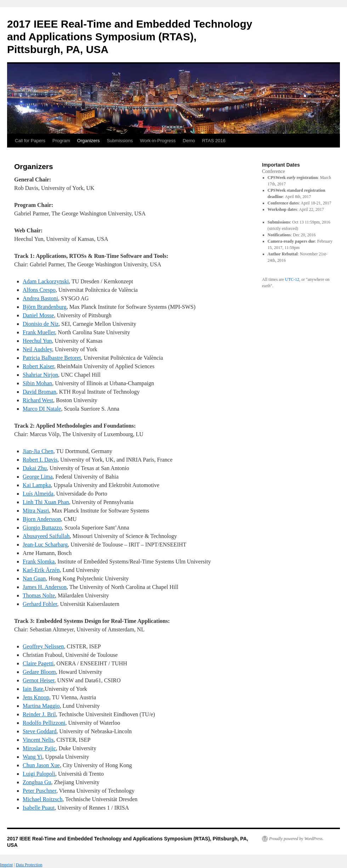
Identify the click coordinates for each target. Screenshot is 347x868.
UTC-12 (292, 279)
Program (61, 141)
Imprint (6, 865)
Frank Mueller (39, 332)
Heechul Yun (37, 341)
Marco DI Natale (42, 409)
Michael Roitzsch (42, 799)
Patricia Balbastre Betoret (52, 358)
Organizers (89, 141)
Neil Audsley (37, 349)
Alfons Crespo (39, 290)
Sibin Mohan (37, 383)
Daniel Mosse (38, 315)
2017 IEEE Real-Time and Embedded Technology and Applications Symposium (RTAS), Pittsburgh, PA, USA (130, 37)
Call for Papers (30, 141)
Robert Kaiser (38, 366)
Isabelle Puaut (39, 808)
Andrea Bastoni (40, 298)
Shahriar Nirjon (40, 375)
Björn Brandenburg (45, 307)
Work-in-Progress (158, 141)
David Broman (39, 392)
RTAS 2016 (214, 141)
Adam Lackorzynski (46, 281)
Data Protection (29, 865)
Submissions (120, 141)
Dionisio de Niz (41, 324)
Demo (189, 141)
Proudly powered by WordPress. (296, 839)
